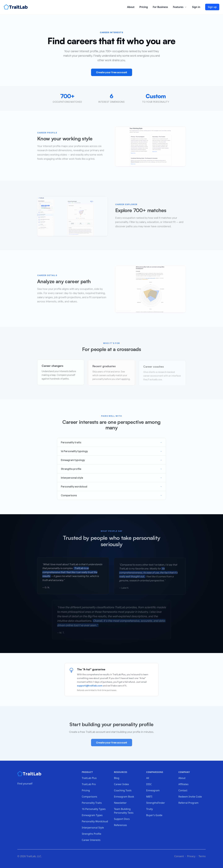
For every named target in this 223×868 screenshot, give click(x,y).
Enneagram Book (124, 797)
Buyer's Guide (154, 815)
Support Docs (122, 819)
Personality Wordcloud (95, 821)
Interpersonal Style (93, 828)
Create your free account (112, 72)
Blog (117, 778)
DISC (149, 784)
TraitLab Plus (89, 778)
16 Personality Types (94, 809)
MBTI (149, 797)
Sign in (196, 7)
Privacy (191, 856)
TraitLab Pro (89, 784)
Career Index (121, 784)
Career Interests (91, 840)
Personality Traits (92, 803)
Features (180, 7)
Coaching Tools (123, 790)
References (120, 825)
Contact (183, 790)
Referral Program (188, 803)
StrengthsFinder (156, 803)
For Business (160, 7)
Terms (202, 856)
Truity (150, 809)
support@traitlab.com (90, 686)
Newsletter (120, 803)
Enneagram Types (92, 815)
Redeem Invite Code (190, 797)
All (148, 778)
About (131, 7)
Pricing (144, 7)
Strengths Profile (92, 834)
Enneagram (153, 790)
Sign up (212, 7)
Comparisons (89, 797)
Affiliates (183, 784)
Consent (179, 856)
